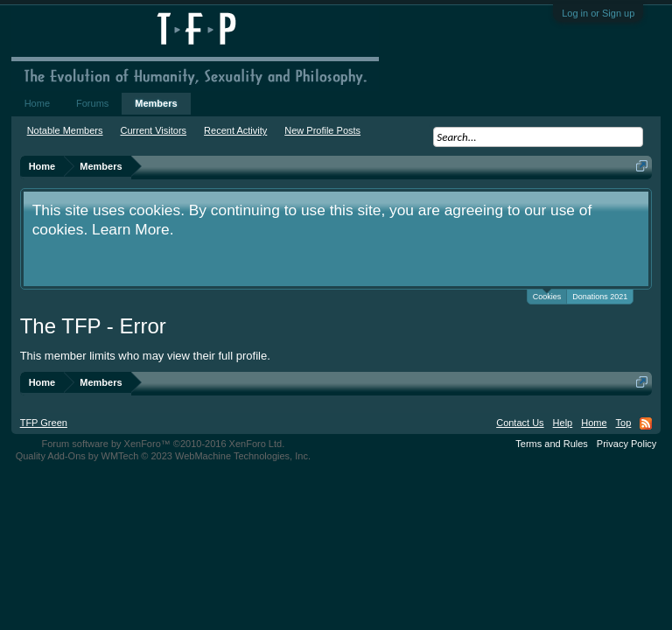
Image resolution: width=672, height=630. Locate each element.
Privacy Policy (626, 444)
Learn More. (133, 229)
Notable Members (65, 130)
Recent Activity (235, 130)
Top (624, 423)
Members (156, 103)
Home (37, 103)
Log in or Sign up (598, 13)
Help (563, 423)
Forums (92, 103)
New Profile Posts (322, 130)
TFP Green (44, 423)
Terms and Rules (552, 444)
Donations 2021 (600, 297)
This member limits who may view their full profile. (145, 356)
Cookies (547, 295)
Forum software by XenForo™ (163, 444)
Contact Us (520, 423)
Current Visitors (154, 130)
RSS (646, 423)
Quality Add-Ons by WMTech (163, 456)
